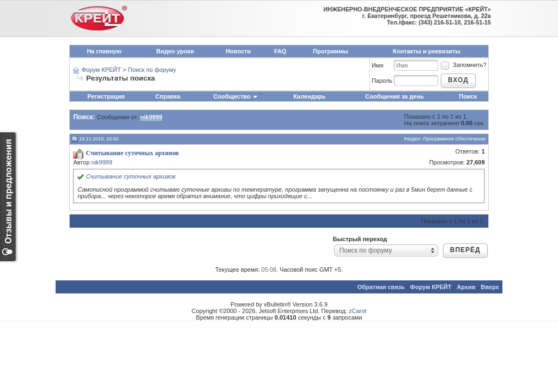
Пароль (382, 81)
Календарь (309, 96)
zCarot (357, 311)
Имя (377, 65)
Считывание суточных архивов (131, 176)
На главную (104, 51)
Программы (330, 51)
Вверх (490, 287)
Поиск (468, 96)
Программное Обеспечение (454, 139)
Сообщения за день (394, 96)
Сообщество (235, 96)
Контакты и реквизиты (427, 51)
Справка (168, 96)
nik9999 (102, 162)
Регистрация (106, 96)
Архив (466, 287)
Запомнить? (463, 65)
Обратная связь (381, 287)
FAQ (280, 51)
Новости (238, 51)
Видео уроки (175, 51)
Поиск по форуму (152, 70)
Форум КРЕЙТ (101, 70)
